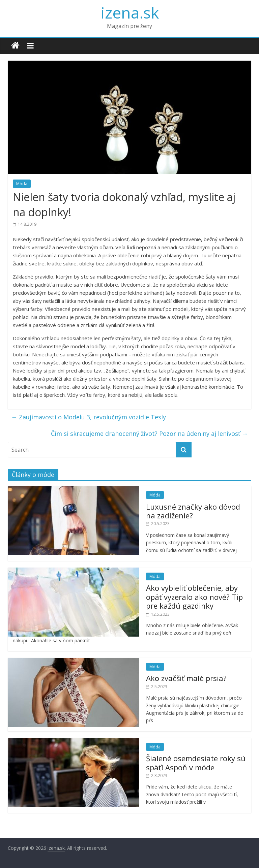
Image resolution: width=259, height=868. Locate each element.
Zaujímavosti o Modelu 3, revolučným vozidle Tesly (89, 417)
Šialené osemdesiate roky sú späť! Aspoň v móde (196, 763)
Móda (22, 184)
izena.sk (130, 12)
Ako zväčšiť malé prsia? (186, 678)
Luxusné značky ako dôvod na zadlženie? (193, 511)
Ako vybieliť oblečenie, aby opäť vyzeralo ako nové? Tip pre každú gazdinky (194, 597)
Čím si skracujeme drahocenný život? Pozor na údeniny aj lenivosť (149, 433)
